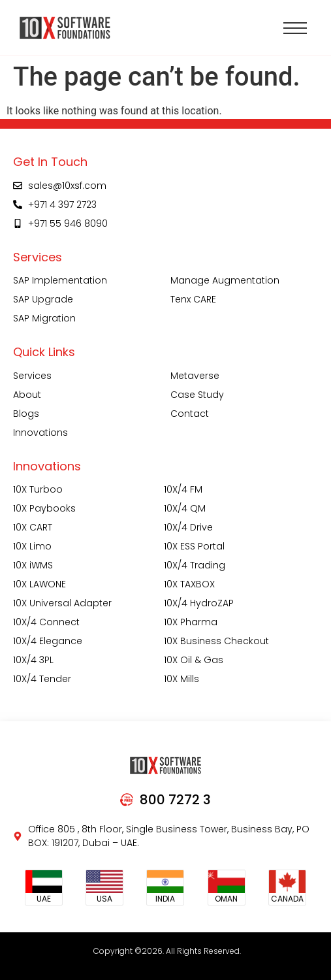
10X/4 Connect (46, 622)
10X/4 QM (185, 508)
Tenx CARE (193, 299)
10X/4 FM (183, 489)
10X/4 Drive (188, 527)
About (27, 395)
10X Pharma (191, 622)
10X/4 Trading (195, 565)
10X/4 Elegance (48, 641)
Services (32, 376)
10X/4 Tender (42, 679)
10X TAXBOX (189, 584)
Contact (190, 414)
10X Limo (32, 546)
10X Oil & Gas (194, 660)
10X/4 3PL (33, 660)
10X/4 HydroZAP (199, 603)
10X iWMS (33, 565)
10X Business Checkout (216, 641)
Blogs (26, 414)
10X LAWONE (39, 584)
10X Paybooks (44, 508)
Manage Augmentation (225, 280)
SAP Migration (44, 318)
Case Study (197, 395)
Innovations (40, 433)
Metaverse (195, 376)
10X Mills (181, 679)
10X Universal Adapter (62, 603)
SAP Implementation (60, 280)
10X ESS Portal (194, 546)
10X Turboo (38, 489)
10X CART (33, 527)
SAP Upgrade (43, 299)
